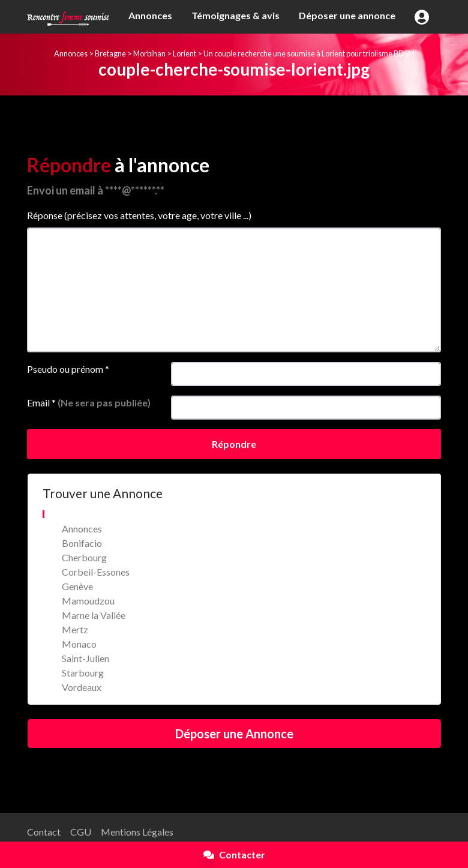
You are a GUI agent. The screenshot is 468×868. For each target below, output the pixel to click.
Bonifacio (82, 543)
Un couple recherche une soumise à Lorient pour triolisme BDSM (309, 53)
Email (89, 402)
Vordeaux (82, 687)
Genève (77, 586)
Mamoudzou (88, 601)
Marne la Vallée (94, 615)
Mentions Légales (137, 832)
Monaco (79, 644)
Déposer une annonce (347, 15)
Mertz (75, 629)
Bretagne (110, 53)
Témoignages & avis (235, 15)
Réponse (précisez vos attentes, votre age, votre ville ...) (139, 215)
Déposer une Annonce (234, 734)
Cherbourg (84, 557)
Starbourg (83, 673)
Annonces (150, 15)
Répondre (234, 444)
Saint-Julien (85, 658)
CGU (81, 832)
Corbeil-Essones (96, 572)
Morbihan (149, 53)
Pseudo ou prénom (68, 369)
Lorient (184, 53)
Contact (44, 832)
